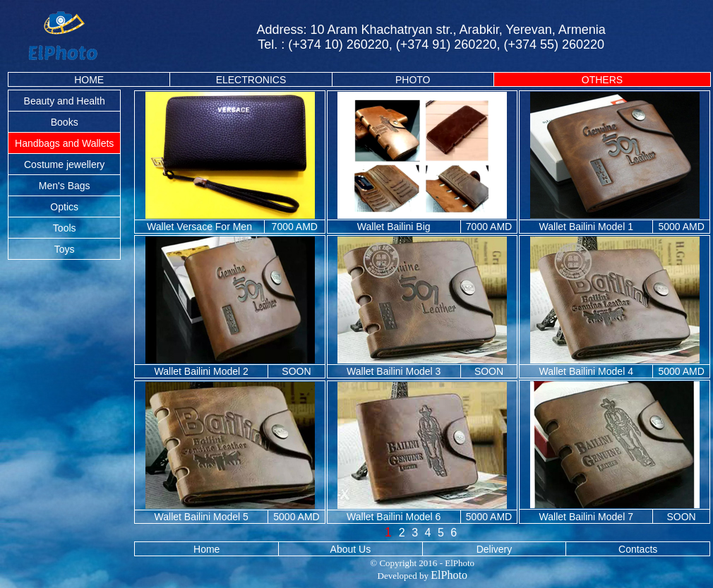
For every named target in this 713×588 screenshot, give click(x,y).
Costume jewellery (64, 164)
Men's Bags (65, 186)
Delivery (495, 549)
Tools (65, 228)
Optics (64, 207)
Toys (65, 249)
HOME (89, 80)
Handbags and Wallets (64, 143)
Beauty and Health (65, 101)
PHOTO (413, 80)
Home (206, 549)
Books (65, 122)
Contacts (638, 549)
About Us (351, 549)
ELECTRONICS (251, 80)
